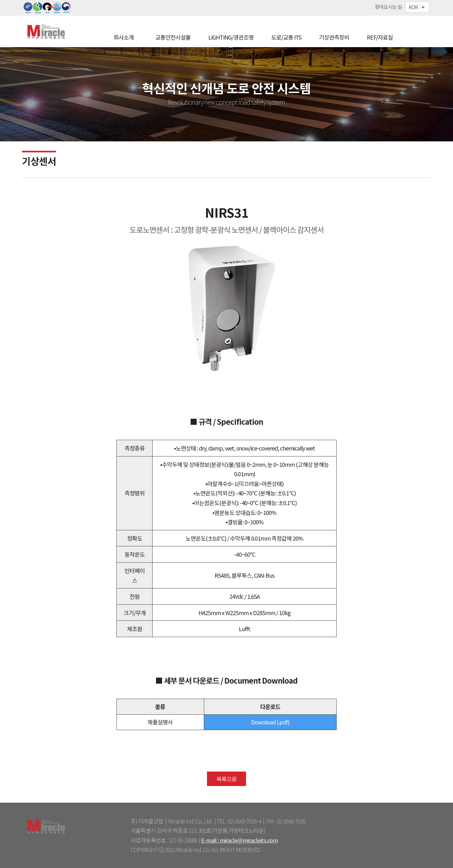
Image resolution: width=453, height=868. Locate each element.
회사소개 (124, 37)
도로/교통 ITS (286, 37)
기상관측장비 (334, 37)
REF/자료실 (380, 37)
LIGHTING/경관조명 (231, 37)
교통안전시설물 (173, 37)
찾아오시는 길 (388, 7)
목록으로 (226, 779)
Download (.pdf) (270, 722)
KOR (417, 7)
